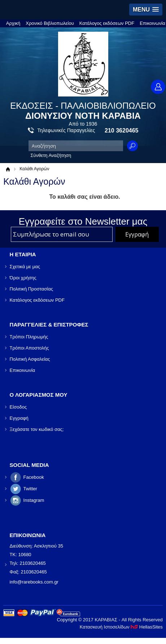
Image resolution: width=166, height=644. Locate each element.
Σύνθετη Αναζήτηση (51, 155)
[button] (146, 10)
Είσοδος (18, 407)
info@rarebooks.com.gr (34, 582)
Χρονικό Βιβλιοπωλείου (50, 23)
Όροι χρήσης (23, 278)
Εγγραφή (19, 418)
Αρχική (13, 23)
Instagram (34, 500)
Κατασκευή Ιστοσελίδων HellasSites (121, 627)
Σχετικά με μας (25, 267)
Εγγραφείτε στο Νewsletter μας (83, 221)
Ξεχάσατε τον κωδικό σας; (37, 429)
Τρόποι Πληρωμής (29, 337)
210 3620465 (121, 130)
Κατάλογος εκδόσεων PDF (107, 23)
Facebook (34, 477)
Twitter (30, 489)
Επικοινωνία (152, 23)
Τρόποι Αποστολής (29, 348)
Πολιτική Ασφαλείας (30, 359)
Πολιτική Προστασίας (31, 289)
